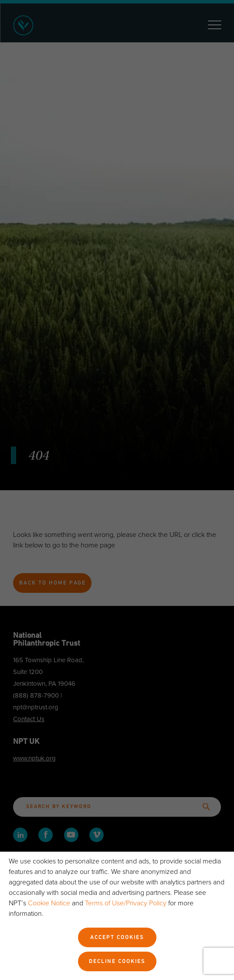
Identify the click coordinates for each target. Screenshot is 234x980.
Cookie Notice (49, 903)
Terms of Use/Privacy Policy (126, 903)
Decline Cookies (117, 962)
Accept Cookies (117, 938)
